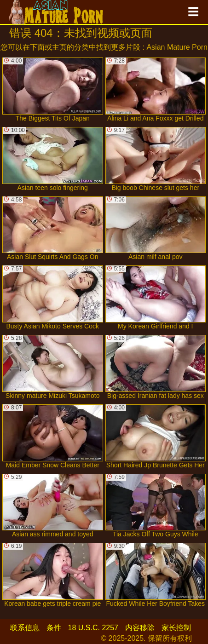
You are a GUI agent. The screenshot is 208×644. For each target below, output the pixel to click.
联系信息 (25, 628)
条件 (54, 628)
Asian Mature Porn (177, 47)
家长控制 (176, 628)
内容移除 (140, 628)
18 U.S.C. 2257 (93, 628)
